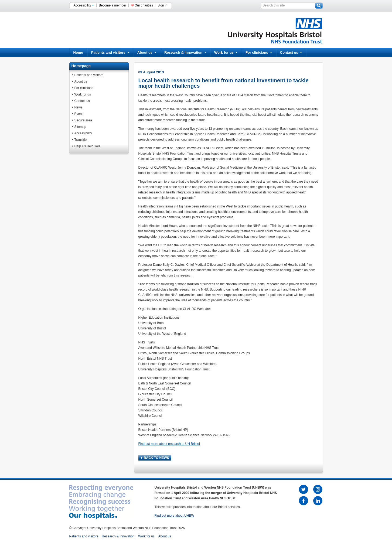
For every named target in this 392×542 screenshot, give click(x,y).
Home (78, 52)
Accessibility (84, 5)
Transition (81, 140)
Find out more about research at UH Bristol (169, 444)
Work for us (226, 52)
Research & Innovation (185, 52)
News (79, 107)
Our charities (144, 5)
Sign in (163, 5)
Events (79, 114)
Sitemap (80, 127)
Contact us (291, 52)
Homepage (81, 66)
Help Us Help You (87, 146)
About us (147, 52)
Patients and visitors (110, 52)
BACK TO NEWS (155, 458)
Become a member (112, 5)
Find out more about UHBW (174, 516)
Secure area (83, 120)
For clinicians (259, 52)
